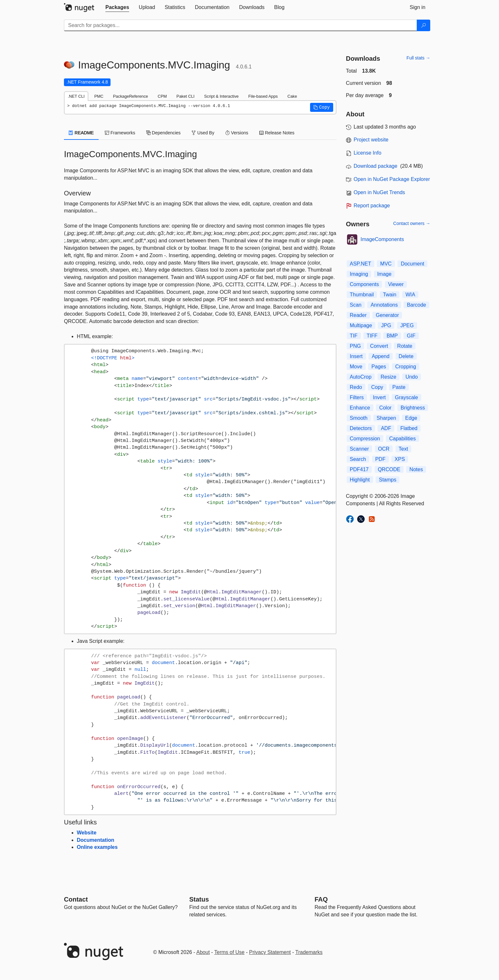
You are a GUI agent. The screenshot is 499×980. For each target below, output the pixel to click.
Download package (376, 166)
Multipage (361, 325)
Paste (399, 387)
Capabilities (402, 439)
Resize (389, 377)
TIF (354, 336)
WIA (410, 295)
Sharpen (386, 418)
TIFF (372, 336)
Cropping (406, 367)
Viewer (396, 284)
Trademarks (309, 952)
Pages (379, 367)
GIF (411, 336)
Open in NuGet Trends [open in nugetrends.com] (379, 192)
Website (87, 833)
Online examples (97, 847)
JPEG (407, 325)
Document (412, 264)
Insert (356, 356)
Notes (416, 469)
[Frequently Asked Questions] (321, 899)
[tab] (117, 7)
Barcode (416, 305)
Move (356, 367)
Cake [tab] (292, 96)
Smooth (359, 418)
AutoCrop (361, 377)
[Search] (423, 25)
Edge (411, 418)
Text (403, 449)
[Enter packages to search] (241, 25)
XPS (400, 459)
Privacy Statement (270, 952)
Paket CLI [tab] (185, 96)
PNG (356, 346)
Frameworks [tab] (120, 133)
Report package (372, 206)
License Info (368, 153)
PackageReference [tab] (131, 96)
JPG (386, 325)
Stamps (388, 480)
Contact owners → (412, 223)
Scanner (360, 449)
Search (358, 459)
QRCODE (389, 469)
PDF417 (359, 469)
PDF (380, 459)
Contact (76, 899)
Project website (371, 140)
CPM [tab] (162, 96)
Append (381, 356)
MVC (386, 264)
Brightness (413, 408)
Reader (358, 315)
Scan (356, 305)
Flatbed (409, 428)
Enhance (360, 408)
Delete (406, 356)
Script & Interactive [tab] (221, 96)
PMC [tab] (99, 96)
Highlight (360, 480)
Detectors (361, 428)
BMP (392, 336)
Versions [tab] (237, 133)
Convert (379, 346)
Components (365, 284)
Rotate (405, 346)
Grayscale (406, 397)
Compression (365, 439)
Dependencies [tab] (163, 133)
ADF (386, 428)
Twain (390, 295)
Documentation (95, 840)
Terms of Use (229, 952)
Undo (412, 377)
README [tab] (81, 133)
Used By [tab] (203, 133)
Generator (387, 315)
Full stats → (418, 58)
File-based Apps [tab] (263, 96)
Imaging (359, 274)
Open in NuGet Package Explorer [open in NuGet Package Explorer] (392, 179)
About (203, 952)
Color (385, 408)
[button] (322, 107)
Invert (379, 397)
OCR (384, 449)
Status (199, 899)
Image (384, 274)
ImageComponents (382, 239)
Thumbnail (362, 295)
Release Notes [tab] (277, 133)
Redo (356, 387)
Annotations (384, 305)
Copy (377, 387)
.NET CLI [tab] (76, 96)
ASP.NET (361, 264)
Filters (357, 397)
